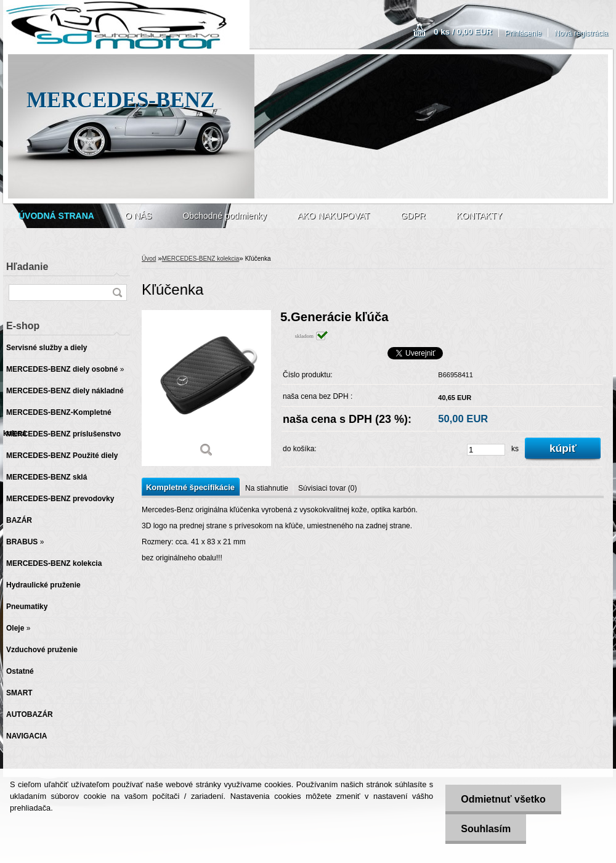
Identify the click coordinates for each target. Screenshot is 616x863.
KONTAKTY (479, 216)
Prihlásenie (523, 33)
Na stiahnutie (267, 488)
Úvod (149, 259)
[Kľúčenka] (206, 388)
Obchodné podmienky (224, 216)
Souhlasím (486, 829)
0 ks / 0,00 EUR (463, 32)
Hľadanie (27, 267)
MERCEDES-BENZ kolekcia (201, 259)
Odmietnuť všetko (503, 799)
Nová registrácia (581, 33)
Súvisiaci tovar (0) (327, 488)
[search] (117, 292)
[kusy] (486, 450)
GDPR (413, 216)
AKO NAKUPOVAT (334, 216)
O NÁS (139, 216)
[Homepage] (56, 216)
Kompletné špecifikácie (190, 487)
